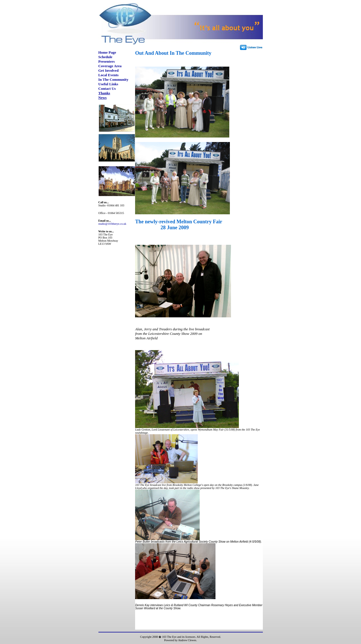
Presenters (107, 61)
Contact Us (107, 89)
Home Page (107, 52)
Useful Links (108, 84)
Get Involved (109, 70)
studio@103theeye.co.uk (112, 224)
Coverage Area (110, 66)
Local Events (109, 75)
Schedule (105, 57)
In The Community (114, 79)
